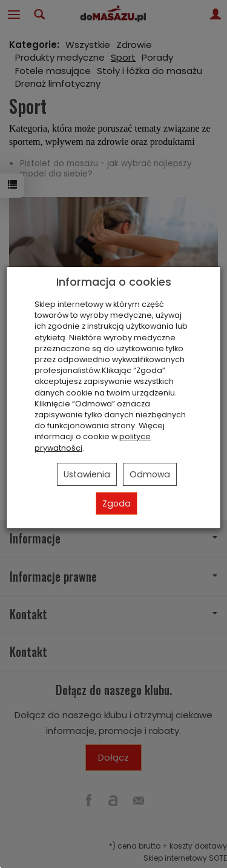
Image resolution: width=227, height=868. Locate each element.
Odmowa (150, 474)
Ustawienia (87, 474)
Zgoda (117, 503)
